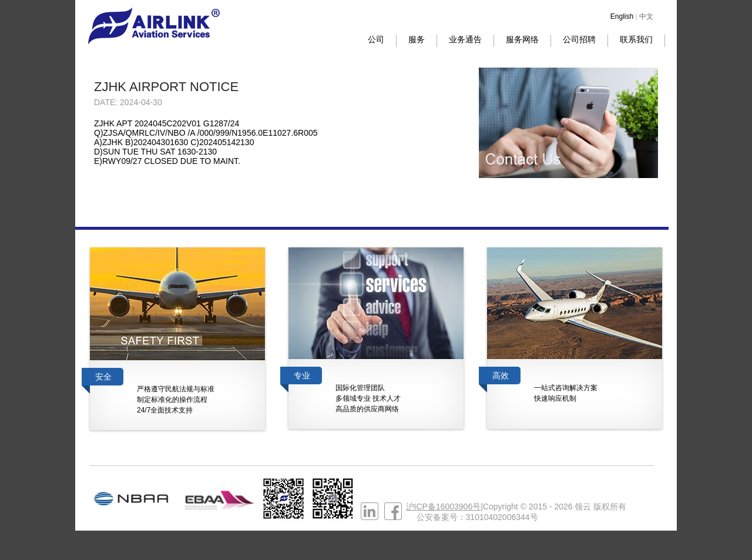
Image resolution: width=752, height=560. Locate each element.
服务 (417, 39)
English (622, 16)
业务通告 (465, 39)
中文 (646, 16)
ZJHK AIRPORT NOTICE (166, 87)
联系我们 (636, 39)
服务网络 (522, 39)
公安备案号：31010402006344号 (477, 517)
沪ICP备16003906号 (444, 507)
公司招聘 (579, 39)
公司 (376, 39)
